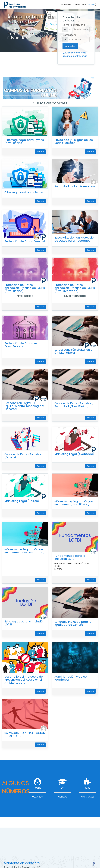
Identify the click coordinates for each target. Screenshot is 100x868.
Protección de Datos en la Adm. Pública (22, 345)
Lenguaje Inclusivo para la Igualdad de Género (73, 623)
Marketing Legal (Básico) (22, 501)
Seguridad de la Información (75, 186)
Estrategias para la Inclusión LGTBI (24, 623)
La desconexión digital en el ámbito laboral (74, 351)
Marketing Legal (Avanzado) (74, 454)
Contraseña (70, 35)
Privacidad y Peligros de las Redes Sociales (74, 141)
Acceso (40, 152)
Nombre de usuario (74, 25)
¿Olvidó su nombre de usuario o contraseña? (75, 54)
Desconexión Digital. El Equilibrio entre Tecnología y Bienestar (24, 406)
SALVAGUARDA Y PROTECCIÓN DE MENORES (25, 734)
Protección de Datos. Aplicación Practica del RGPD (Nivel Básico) (25, 288)
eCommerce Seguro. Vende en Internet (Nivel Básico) (74, 503)
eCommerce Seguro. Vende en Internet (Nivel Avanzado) (24, 551)
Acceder (91, 5)
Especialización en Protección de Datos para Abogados (75, 239)
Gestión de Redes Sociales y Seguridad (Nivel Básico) (74, 405)
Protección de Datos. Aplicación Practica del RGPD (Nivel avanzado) (75, 288)
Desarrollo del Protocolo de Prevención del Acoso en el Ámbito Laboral (24, 680)
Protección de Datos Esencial (25, 241)
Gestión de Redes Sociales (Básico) (23, 456)
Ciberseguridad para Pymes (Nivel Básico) (24, 141)
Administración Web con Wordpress (71, 678)
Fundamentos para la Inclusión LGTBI (70, 557)
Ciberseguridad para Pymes (24, 192)
